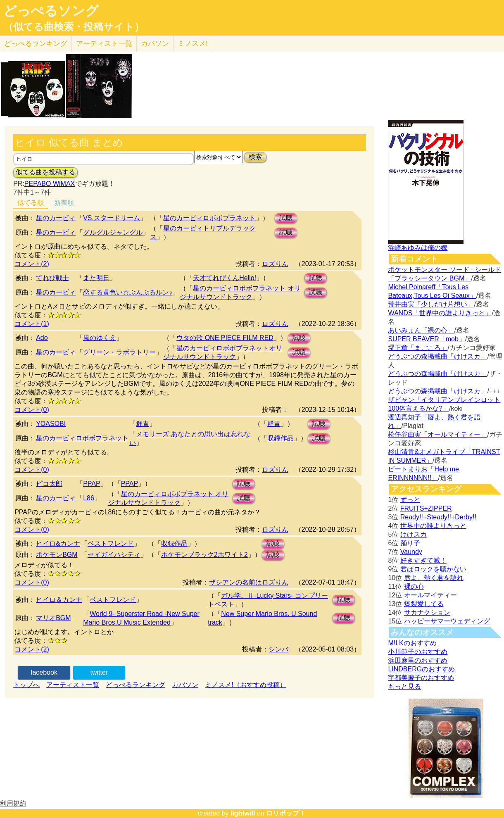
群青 (143, 424)
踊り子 (410, 543)
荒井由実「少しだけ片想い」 (431, 304)
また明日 (96, 278)
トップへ (26, 685)
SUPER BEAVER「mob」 (426, 339)
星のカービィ (56, 218)
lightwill (243, 813)
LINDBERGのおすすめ (421, 669)
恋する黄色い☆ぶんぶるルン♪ (128, 292)
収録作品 (281, 438)
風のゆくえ (100, 338)
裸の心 (414, 586)
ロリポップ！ (286, 813)
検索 (255, 157)
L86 (89, 498)
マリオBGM (53, 618)
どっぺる (36, 44)
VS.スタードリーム (112, 218)
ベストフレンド (111, 543)
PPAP (92, 484)
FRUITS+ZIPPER (426, 508)
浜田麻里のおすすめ (418, 660)
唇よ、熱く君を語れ (434, 578)
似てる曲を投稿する (45, 172)
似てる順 (31, 203)
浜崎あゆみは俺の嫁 (418, 248)
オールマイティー (430, 595)
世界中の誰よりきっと (433, 526)
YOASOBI (51, 424)
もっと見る (404, 686)
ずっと (410, 500)
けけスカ (414, 534)
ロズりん (275, 264)
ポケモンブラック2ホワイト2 (204, 555)
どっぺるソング (51, 11)
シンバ (278, 649)
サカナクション (427, 612)
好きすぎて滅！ (423, 560)
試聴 (286, 218)
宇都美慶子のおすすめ (421, 678)
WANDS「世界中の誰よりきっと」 (440, 313)
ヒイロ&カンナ (58, 543)
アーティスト (104, 44)
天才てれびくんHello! (225, 278)
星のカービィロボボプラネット (209, 218)
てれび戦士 (52, 278)
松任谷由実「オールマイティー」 (437, 434)
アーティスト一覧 (73, 685)
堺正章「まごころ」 (418, 348)
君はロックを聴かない (433, 569)
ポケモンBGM (57, 555)
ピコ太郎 (49, 484)
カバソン (155, 44)
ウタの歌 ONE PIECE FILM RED (225, 338)
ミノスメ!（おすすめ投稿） (245, 685)
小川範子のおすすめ (418, 652)
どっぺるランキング (136, 685)
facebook (44, 672)
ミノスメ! (193, 44)
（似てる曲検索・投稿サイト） (74, 27)
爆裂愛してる (424, 604)
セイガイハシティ (114, 555)
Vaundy (411, 552)
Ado (42, 338)
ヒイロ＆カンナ (59, 600)
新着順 (64, 203)
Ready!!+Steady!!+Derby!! (438, 517)
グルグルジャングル (113, 232)
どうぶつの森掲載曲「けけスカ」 (437, 356)
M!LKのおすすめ (412, 643)
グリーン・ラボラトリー (119, 352)
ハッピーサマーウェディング (447, 621)
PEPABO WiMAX (50, 184)
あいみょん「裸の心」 (421, 330)
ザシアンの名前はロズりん (249, 582)
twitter (99, 672)
